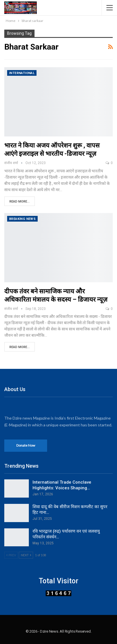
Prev (11, 555)
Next (26, 555)
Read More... (20, 202)
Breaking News (22, 219)
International (22, 73)
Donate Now (26, 445)
